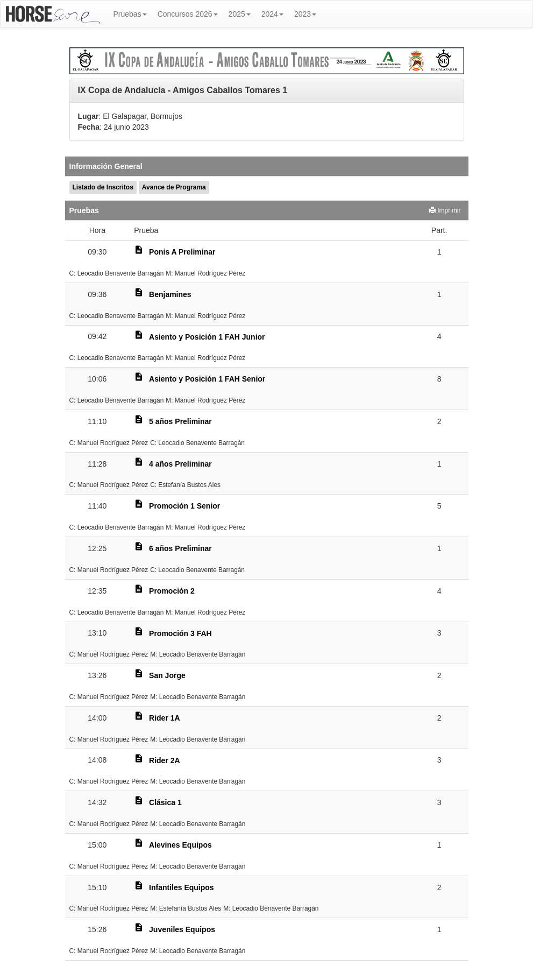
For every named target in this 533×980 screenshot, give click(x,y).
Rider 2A (165, 760)
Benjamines (170, 294)
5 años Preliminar (180, 421)
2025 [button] (240, 14)
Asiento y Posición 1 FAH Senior (207, 379)
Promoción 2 (172, 591)
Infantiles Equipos (182, 887)
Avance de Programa (174, 187)
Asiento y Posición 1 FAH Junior (207, 337)
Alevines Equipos (180, 845)
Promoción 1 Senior (184, 506)
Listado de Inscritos (103, 187)
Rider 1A (165, 718)
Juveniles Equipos (182, 929)
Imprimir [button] (445, 210)
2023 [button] (305, 14)
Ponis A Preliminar (182, 252)
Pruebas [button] (130, 14)
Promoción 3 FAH (180, 633)
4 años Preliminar (180, 464)
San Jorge (167, 675)
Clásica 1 (165, 802)
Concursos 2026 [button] (188, 14)
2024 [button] (272, 14)
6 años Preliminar (180, 548)
